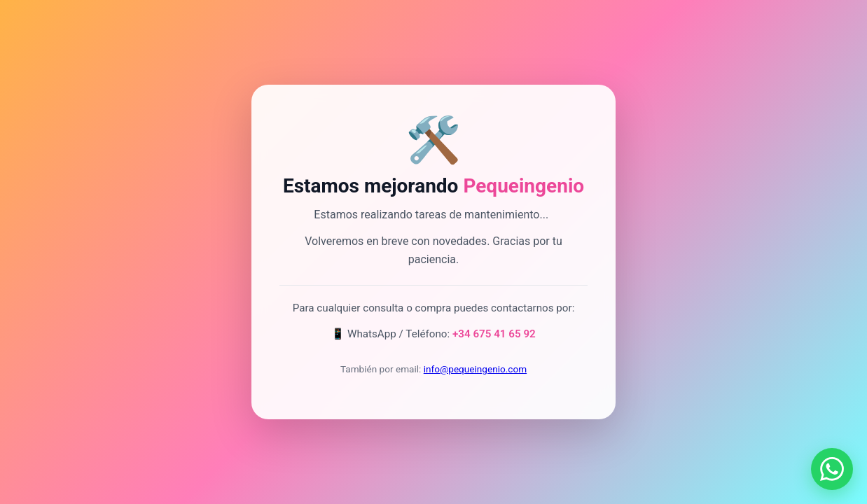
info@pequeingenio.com (475, 369)
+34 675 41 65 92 (494, 334)
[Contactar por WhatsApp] (832, 469)
